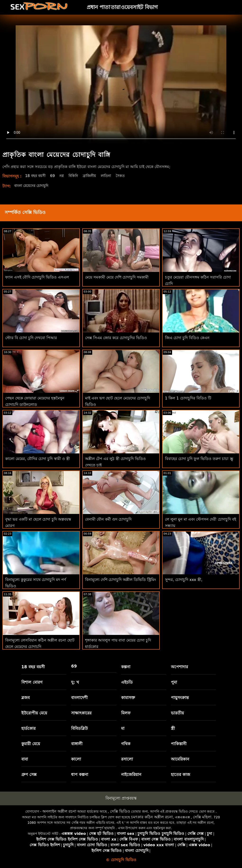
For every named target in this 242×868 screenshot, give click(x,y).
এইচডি (127, 682)
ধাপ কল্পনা (80, 775)
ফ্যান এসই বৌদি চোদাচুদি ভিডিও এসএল (37, 277)
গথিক (126, 744)
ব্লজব (25, 698)
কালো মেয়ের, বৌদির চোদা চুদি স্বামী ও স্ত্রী (38, 459)
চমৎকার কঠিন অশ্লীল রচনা (152, 817)
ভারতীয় (177, 713)
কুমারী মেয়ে (31, 744)
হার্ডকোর (28, 728)
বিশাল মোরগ (32, 682)
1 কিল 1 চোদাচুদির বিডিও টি (188, 398)
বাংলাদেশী (79, 698)
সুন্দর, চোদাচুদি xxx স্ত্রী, (184, 580)
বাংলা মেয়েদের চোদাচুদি (33, 186)
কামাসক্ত (128, 698)
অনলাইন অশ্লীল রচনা (59, 811)
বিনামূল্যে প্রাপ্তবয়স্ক (121, 798)
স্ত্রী (173, 728)
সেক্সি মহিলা (202, 817)
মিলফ (126, 713)
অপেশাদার (179, 667)
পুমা (174, 682)
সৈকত (127, 176)
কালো (76, 759)
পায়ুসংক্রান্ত (180, 698)
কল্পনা (126, 667)
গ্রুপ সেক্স (29, 775)
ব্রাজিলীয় (94, 176)
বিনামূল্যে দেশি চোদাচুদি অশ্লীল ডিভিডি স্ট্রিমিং (121, 580)
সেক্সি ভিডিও (120, 811)
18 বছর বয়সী (36, 176)
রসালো (127, 759)
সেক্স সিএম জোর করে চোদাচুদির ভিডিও (116, 338)
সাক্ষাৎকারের (81, 713)
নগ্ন (64, 176)
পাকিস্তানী (179, 744)
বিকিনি (76, 176)
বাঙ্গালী (77, 744)
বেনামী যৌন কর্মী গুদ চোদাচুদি (108, 519)
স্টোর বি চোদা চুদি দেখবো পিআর (31, 338)
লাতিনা (111, 176)
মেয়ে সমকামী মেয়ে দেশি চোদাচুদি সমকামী (117, 277)
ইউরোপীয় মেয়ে (34, 713)
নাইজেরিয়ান (131, 775)
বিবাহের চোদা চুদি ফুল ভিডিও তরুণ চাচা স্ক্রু (199, 459)
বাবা (25, 759)
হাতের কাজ (180, 775)
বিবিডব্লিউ (79, 728)
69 (54, 176)
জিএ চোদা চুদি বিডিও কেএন (187, 338)
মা (123, 728)
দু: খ (75, 682)
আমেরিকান (180, 759)
